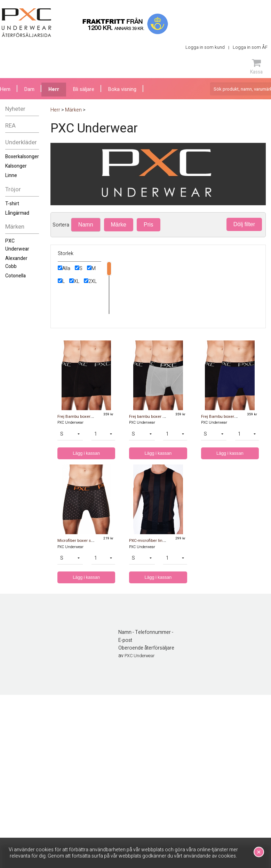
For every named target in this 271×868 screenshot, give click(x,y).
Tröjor (13, 189)
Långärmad (17, 213)
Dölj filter (244, 224)
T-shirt (12, 204)
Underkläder (21, 142)
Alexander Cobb (16, 262)
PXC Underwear (17, 245)
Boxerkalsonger (22, 157)
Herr (54, 89)
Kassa (256, 67)
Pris (149, 225)
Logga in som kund (205, 47)
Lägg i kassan (86, 453)
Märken (15, 227)
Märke (119, 225)
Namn (86, 225)
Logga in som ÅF (250, 47)
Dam (29, 89)
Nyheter (15, 109)
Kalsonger (16, 166)
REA (10, 126)
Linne (11, 175)
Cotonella (15, 276)
